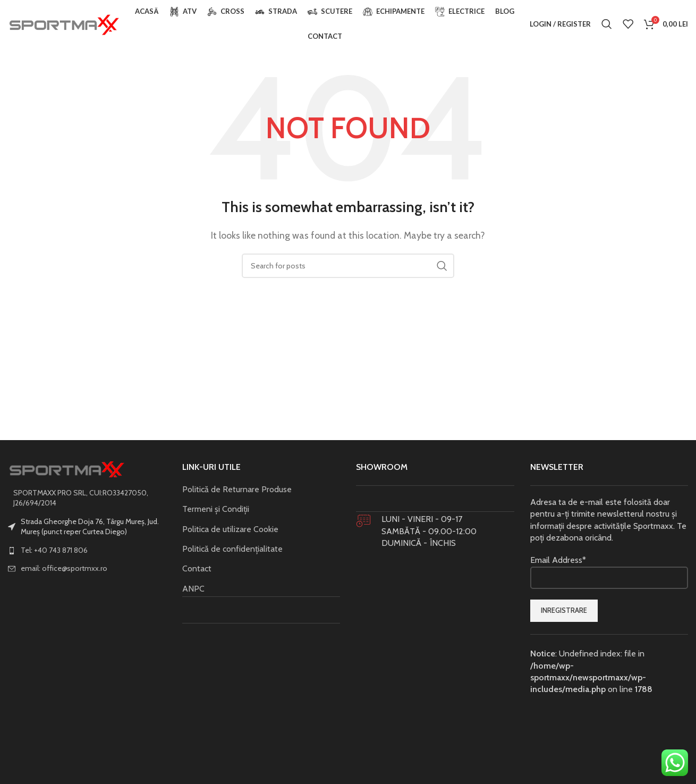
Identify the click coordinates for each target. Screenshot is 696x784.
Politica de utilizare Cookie (230, 529)
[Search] (607, 24)
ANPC (193, 589)
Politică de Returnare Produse (237, 489)
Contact (197, 568)
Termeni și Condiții (216, 509)
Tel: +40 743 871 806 (54, 550)
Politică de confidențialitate (232, 549)
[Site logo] (64, 23)
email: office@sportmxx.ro (64, 568)
